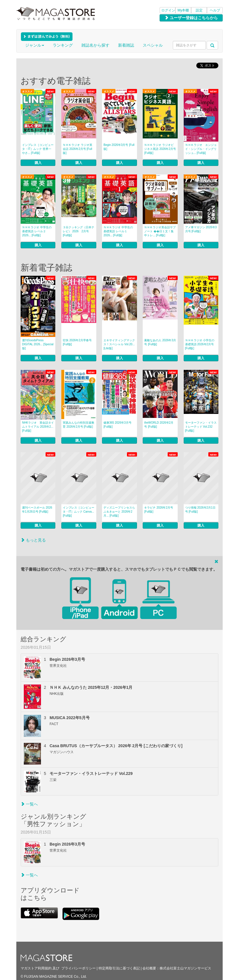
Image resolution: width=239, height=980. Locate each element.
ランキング (63, 45)
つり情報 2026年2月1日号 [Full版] (200, 510)
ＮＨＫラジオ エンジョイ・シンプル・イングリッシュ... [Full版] (201, 149)
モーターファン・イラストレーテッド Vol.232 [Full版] (201, 427)
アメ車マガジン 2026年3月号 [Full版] (201, 229)
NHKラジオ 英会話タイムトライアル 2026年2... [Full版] (38, 427)
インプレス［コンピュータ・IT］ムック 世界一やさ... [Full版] (38, 149)
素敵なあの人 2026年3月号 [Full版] (160, 342)
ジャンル (35, 45)
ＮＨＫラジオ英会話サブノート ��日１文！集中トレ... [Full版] (160, 231)
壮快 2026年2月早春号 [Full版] (77, 342)
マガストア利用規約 (36, 968)
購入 (38, 163)
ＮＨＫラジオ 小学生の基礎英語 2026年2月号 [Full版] (200, 344)
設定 (199, 10)
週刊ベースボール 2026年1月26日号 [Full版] (37, 510)
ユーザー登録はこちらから (191, 18)
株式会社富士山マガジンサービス (185, 968)
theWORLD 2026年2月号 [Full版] (159, 425)
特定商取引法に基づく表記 (119, 968)
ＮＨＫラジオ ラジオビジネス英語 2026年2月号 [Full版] (160, 149)
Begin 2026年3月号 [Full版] (119, 147)
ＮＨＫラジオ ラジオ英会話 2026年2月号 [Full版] (78, 149)
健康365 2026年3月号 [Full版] (117, 425)
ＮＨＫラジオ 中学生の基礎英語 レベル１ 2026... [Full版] (118, 231)
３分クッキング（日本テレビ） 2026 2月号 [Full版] (79, 231)
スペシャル (153, 45)
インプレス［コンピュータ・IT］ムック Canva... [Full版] (79, 512)
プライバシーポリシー (79, 968)
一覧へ (29, 804)
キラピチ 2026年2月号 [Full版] (159, 510)
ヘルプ (215, 10)
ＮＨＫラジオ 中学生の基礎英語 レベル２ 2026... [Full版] (37, 231)
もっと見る (33, 540)
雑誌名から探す (95, 45)
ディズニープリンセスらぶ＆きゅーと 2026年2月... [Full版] (119, 512)
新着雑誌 (126, 45)
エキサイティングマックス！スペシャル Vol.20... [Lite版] (119, 344)
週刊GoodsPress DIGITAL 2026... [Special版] (38, 344)
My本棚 (183, 10)
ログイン (168, 10)
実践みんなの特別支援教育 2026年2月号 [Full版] (79, 425)
